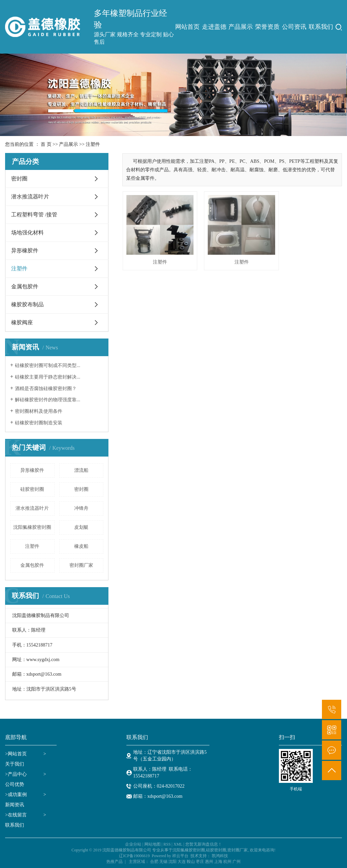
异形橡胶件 (25, 250)
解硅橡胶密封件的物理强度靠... (48, 400)
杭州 (227, 862)
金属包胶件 (25, 286)
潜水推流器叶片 (30, 197)
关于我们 (15, 764)
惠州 (209, 862)
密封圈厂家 (81, 565)
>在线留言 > (26, 815)
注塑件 (93, 144)
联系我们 (321, 27)
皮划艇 (81, 527)
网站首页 (187, 27)
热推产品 (115, 862)
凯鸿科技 (220, 856)
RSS (167, 844)
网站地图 (152, 844)
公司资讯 (294, 27)
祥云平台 (180, 856)
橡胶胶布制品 (27, 304)
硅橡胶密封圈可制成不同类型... (48, 365)
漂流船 (81, 470)
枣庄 (200, 862)
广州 (237, 862)
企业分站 (133, 844)
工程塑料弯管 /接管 (34, 215)
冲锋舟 (81, 508)
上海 (218, 862)
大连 (182, 862)
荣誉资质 (267, 27)
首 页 (46, 144)
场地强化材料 (27, 233)
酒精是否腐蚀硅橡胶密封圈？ (46, 389)
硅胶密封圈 (32, 489)
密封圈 (19, 179)
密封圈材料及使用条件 (39, 411)
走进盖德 (214, 27)
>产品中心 (16, 774)
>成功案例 (16, 795)
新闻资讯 (15, 805)
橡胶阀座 (22, 322)
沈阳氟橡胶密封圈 (32, 527)
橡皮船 (81, 546)
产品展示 (241, 27)
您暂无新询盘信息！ (204, 844)
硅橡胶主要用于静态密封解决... (48, 377)
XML (178, 844)
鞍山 (191, 862)
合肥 (154, 862)
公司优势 (15, 784)
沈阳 (172, 862)
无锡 (163, 862)
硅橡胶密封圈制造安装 (39, 423)
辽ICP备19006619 (134, 856)
